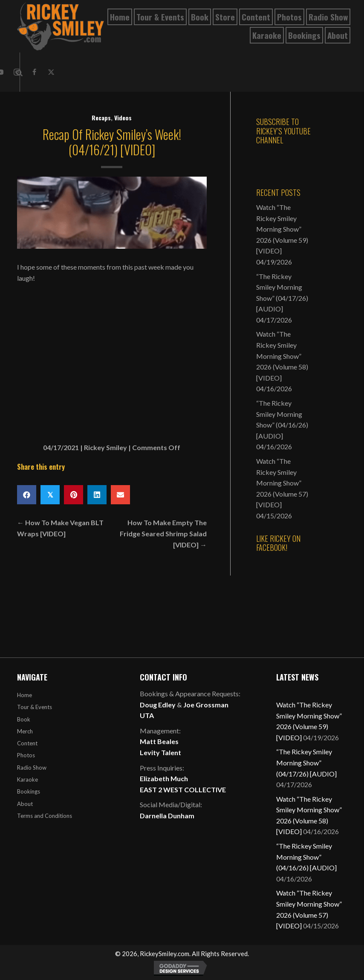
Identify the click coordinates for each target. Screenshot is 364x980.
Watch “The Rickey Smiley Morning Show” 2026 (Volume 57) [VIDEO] (282, 483)
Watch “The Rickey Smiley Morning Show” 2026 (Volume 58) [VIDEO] (282, 356)
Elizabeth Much (164, 778)
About (25, 804)
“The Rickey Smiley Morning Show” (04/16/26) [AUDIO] (306, 857)
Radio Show (32, 768)
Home (25, 695)
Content (27, 743)
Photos (26, 755)
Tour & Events (35, 707)
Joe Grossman (206, 705)
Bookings (29, 791)
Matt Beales (159, 741)
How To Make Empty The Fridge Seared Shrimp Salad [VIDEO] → (163, 533)
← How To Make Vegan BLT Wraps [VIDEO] (60, 528)
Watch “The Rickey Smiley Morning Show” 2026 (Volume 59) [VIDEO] (282, 229)
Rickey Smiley (105, 447)
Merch (25, 731)
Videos (123, 118)
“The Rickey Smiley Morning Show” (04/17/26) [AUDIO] (306, 762)
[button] (34, 72)
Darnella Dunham (167, 816)
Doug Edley (158, 705)
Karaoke (27, 779)
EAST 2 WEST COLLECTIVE (183, 790)
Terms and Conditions (45, 816)
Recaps (101, 118)
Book (24, 719)
